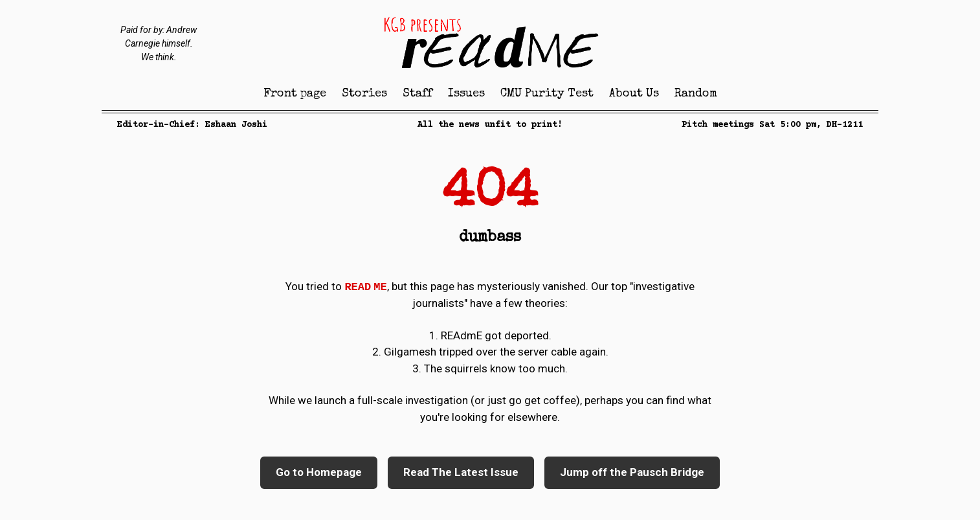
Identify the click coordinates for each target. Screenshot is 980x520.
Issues (466, 94)
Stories (364, 94)
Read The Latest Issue (461, 472)
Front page (295, 94)
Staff (418, 94)
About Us (634, 94)
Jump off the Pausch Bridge (632, 472)
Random (696, 94)
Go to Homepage (319, 472)
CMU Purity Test (547, 94)
